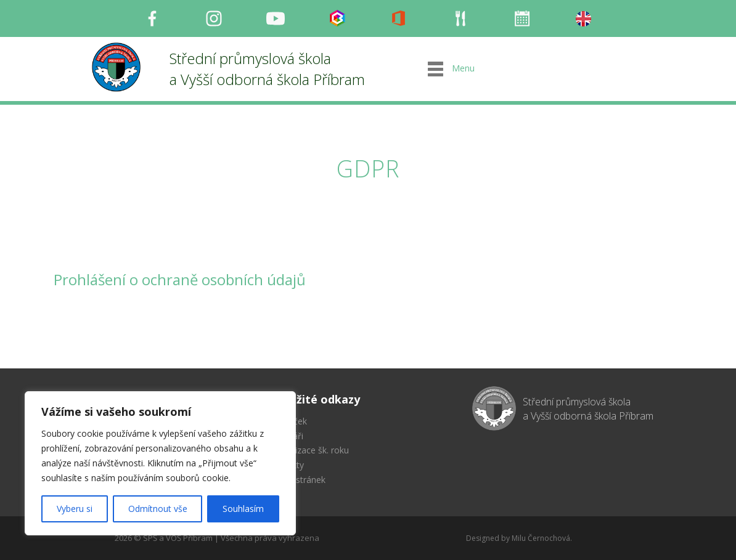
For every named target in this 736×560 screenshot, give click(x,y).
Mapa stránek (298, 480)
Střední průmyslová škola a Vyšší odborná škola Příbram (267, 69)
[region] (160, 463)
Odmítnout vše (158, 509)
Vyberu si (75, 509)
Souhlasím (243, 509)
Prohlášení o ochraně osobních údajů (180, 279)
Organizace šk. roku (310, 450)
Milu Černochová (541, 538)
